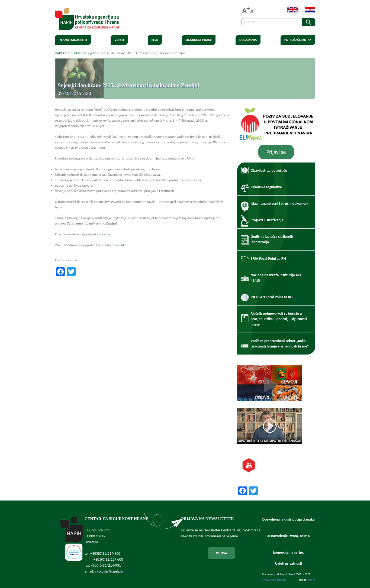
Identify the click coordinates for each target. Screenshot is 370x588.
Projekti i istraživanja (267, 220)
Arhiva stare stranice (274, 580)
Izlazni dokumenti (73, 40)
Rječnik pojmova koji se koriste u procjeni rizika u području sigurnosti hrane (279, 319)
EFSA (155, 40)
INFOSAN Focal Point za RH (272, 297)
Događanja (248, 40)
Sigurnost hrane (199, 40)
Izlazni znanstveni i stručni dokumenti (280, 204)
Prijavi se (276, 152)
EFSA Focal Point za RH (268, 259)
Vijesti (119, 40)
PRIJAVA (221, 553)
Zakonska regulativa (266, 187)
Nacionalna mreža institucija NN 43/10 (276, 278)
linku (123, 245)
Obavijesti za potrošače (269, 170)
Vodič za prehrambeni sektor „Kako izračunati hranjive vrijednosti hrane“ (280, 344)
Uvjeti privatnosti (288, 563)
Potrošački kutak (298, 40)
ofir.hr (312, 580)
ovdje (106, 234)
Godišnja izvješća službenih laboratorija (272, 239)
